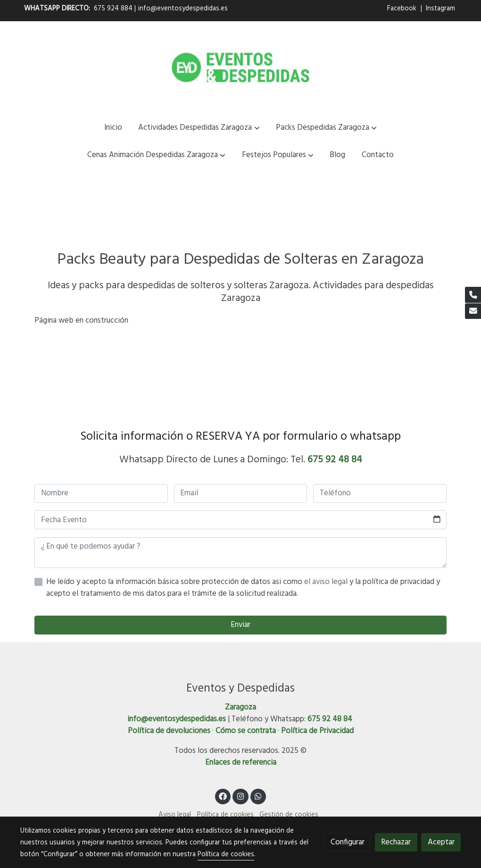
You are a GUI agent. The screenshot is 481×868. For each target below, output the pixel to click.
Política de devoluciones (169, 731)
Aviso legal (175, 815)
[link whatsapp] (258, 796)
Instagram (440, 9)
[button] (199, 128)
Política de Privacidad (317, 731)
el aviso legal (327, 582)
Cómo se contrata (246, 731)
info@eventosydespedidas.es (183, 9)
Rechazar (396, 842)
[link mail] (473, 311)
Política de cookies (225, 815)
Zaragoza (240, 707)
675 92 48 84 (335, 460)
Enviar (240, 625)
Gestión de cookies (289, 815)
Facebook (403, 9)
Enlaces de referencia (241, 763)
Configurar (348, 842)
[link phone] (473, 295)
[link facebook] (223, 796)
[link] (240, 67)
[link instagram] (240, 796)
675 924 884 (113, 9)
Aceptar (441, 842)
